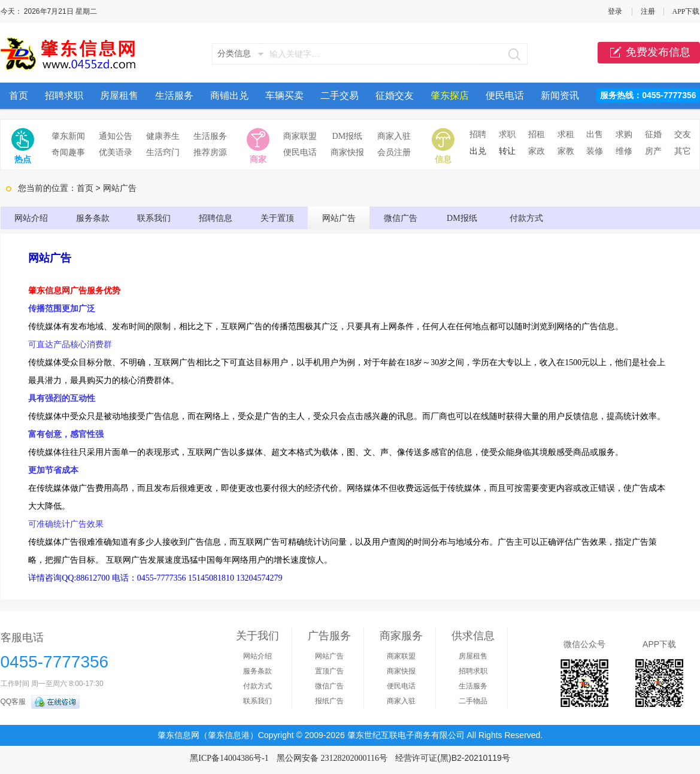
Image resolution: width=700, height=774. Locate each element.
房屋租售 (119, 95)
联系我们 (154, 218)
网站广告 (339, 218)
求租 (566, 134)
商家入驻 (394, 136)
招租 (537, 134)
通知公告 (116, 136)
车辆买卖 (284, 95)
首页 (19, 95)
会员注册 (394, 152)
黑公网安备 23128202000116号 (332, 758)
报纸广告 (329, 701)
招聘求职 (64, 95)
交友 (683, 134)
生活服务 (174, 95)
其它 (683, 151)
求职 (507, 134)
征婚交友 (395, 95)
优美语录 (116, 152)
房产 (653, 151)
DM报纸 (348, 136)
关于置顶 (277, 218)
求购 (624, 134)
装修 (595, 151)
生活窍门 (163, 152)
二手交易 (340, 95)
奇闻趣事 (68, 152)
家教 (566, 151)
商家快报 (347, 152)
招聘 (478, 134)
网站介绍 (31, 218)
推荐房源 (210, 152)
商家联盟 (300, 136)
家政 (537, 151)
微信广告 (401, 218)
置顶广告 (329, 671)
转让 (507, 151)
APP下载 (686, 11)
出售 (595, 134)
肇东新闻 (68, 136)
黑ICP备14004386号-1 (229, 758)
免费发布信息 (649, 53)
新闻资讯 (560, 95)
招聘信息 (216, 218)
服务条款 (93, 218)
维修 (624, 151)
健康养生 (163, 136)
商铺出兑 (229, 95)
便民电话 (505, 95)
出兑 (478, 151)
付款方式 (526, 218)
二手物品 (473, 701)
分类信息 (234, 54)
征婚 (653, 134)
